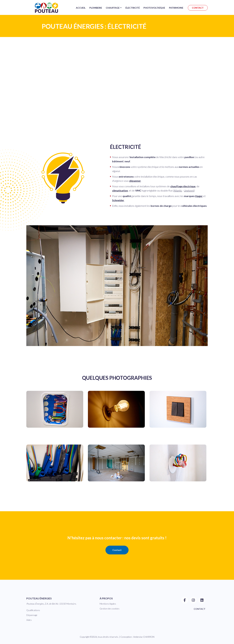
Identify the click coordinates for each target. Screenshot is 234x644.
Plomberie (95, 10)
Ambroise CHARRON (144, 637)
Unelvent (189, 190)
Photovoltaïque (154, 10)
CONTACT (198, 10)
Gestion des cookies (110, 609)
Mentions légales (108, 604)
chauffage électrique (183, 186)
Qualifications (33, 610)
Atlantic (178, 190)
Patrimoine (176, 10)
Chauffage (113, 10)
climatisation (120, 190)
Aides (29, 620)
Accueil (80, 10)
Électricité (132, 10)
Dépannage (32, 615)
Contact (117, 550)
